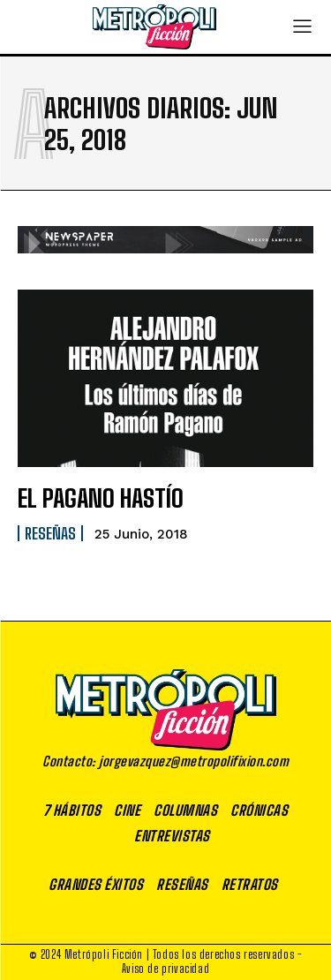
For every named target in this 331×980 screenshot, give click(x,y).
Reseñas (50, 533)
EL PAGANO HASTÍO (101, 498)
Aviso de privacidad (165, 969)
